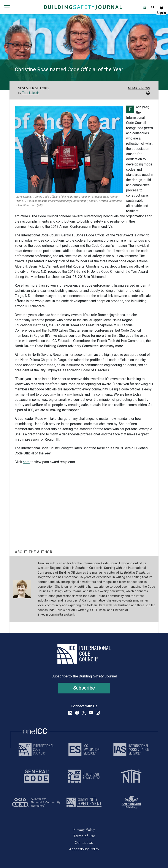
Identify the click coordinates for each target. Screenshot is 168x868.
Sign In (162, 7)
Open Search (153, 7)
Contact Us (84, 842)
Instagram (98, 713)
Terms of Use (84, 836)
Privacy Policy (84, 829)
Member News (139, 88)
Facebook (77, 713)
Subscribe (84, 688)
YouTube (91, 713)
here (26, 462)
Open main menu (7, 7)
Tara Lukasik (31, 93)
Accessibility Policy (84, 849)
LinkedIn (70, 713)
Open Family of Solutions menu (144, 7)
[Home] (83, 7)
